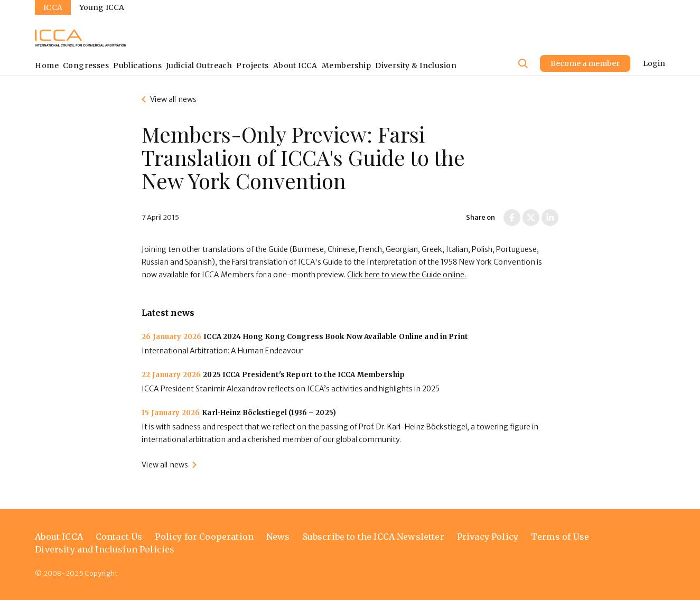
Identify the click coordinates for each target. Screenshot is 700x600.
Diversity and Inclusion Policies (105, 549)
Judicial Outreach (199, 65)
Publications (137, 65)
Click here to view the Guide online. (407, 275)
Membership (346, 65)
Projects (252, 65)
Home (47, 65)
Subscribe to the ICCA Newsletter (374, 537)
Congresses (86, 65)
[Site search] (523, 63)
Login (654, 63)
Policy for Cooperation (204, 537)
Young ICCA (102, 7)
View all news (173, 99)
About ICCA (295, 65)
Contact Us (119, 537)
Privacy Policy (488, 537)
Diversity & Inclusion (416, 65)
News (278, 537)
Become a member (585, 63)
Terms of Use (560, 537)
